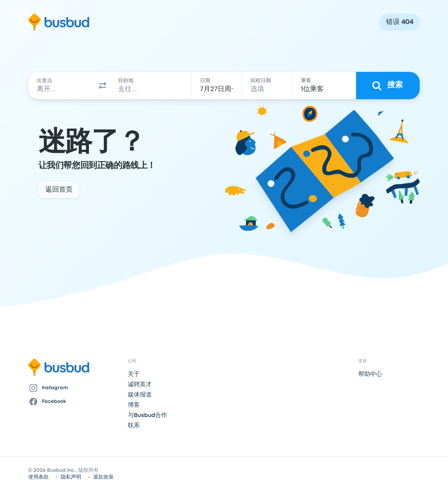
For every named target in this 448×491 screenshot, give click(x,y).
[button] (103, 86)
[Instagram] (75, 388)
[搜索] (388, 86)
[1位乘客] (324, 86)
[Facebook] (75, 402)
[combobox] (62, 86)
